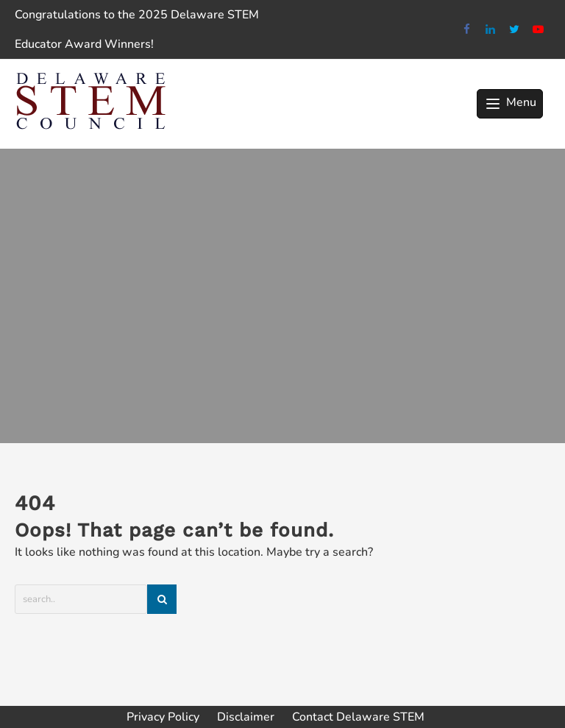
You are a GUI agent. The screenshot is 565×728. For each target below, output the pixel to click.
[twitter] (515, 30)
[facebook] (467, 30)
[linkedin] (491, 30)
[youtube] (539, 30)
